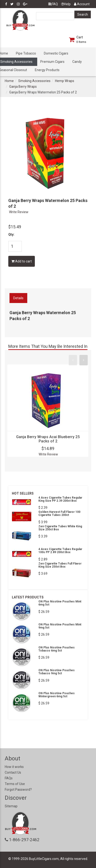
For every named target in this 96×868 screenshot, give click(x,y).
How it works (14, 767)
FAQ (53, 4)
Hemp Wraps (65, 81)
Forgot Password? (18, 790)
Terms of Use (15, 784)
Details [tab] (18, 298)
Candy (77, 62)
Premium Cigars (52, 62)
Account (82, 4)
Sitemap (11, 806)
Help (66, 4)
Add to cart (22, 261)
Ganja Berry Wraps (23, 87)
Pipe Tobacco (26, 53)
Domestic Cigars (56, 53)
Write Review (19, 212)
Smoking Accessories (34, 81)
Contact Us (13, 772)
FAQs (9, 778)
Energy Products (47, 70)
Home (9, 81)
